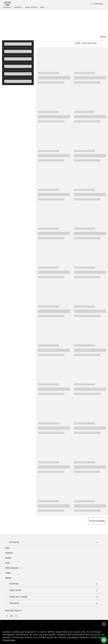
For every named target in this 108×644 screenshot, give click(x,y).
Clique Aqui (9, 640)
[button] (101, 37)
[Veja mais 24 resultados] (97, 521)
